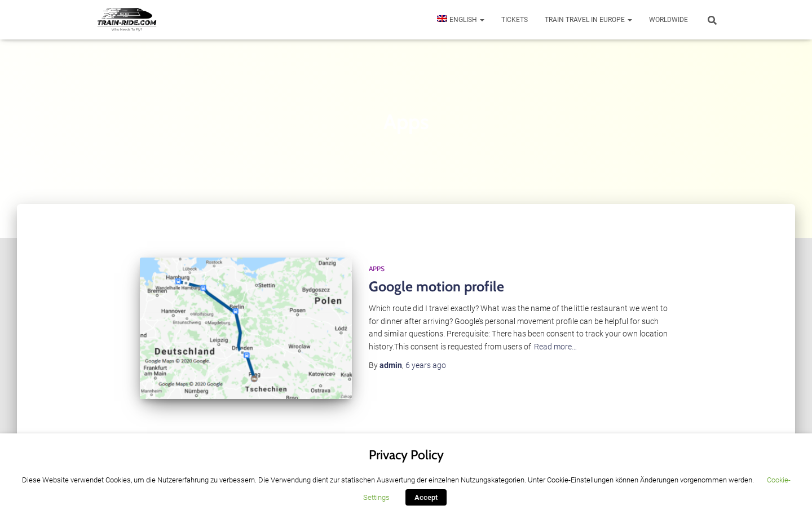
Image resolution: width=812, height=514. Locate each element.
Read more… (555, 347)
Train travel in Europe (588, 20)
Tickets (515, 20)
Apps (377, 269)
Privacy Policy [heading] (406, 455)
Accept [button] (426, 497)
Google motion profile (436, 286)
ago (426, 365)
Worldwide (668, 20)
